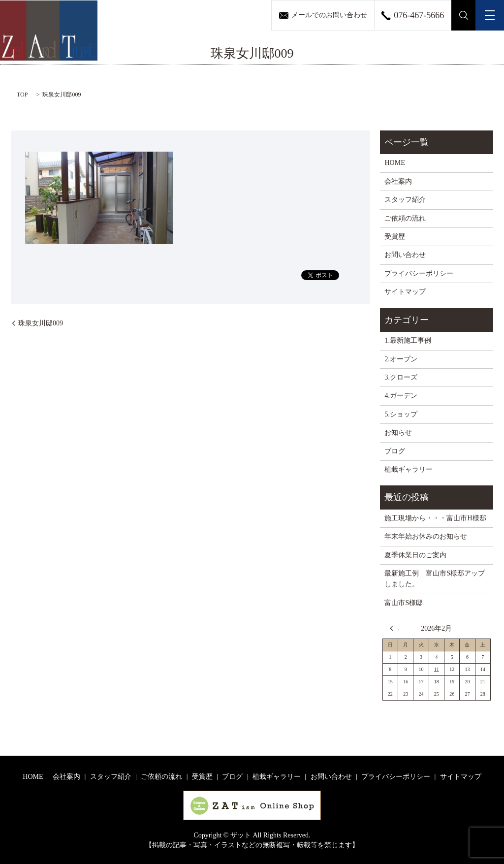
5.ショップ (401, 414)
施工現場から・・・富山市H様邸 (435, 518)
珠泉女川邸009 (41, 323)
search (464, 15)
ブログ (395, 451)
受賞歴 (395, 237)
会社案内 (398, 181)
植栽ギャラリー (409, 469)
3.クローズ (401, 377)
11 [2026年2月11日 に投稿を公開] (437, 669)
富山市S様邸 (404, 603)
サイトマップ (405, 292)
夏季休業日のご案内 (415, 555)
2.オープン (401, 359)
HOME (394, 163)
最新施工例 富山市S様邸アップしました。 (435, 579)
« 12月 (394, 628)
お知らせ (398, 432)
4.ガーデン (401, 396)
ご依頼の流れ (405, 218)
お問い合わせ (405, 255)
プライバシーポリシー (419, 273)
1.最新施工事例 (408, 340)
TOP (22, 95)
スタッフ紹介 (405, 200)
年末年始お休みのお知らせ (426, 536)
